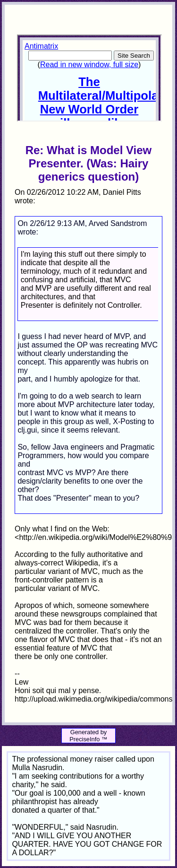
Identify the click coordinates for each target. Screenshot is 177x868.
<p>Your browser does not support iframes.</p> (89, 78)
